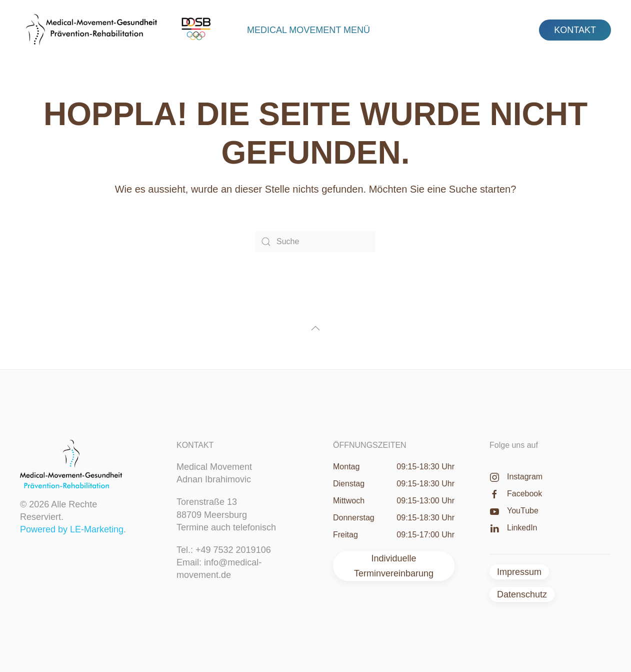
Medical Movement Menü (308, 30)
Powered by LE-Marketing (72, 529)
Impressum (519, 572)
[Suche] (315, 242)
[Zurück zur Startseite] (121, 30)
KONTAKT (575, 30)
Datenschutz (522, 594)
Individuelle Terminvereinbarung (394, 566)
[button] (315, 328)
